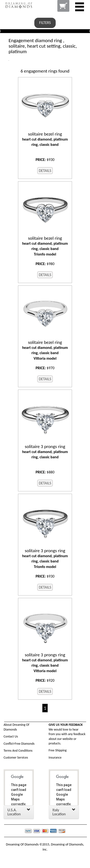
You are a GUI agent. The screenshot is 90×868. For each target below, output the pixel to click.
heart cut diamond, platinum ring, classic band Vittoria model (45, 350)
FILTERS (45, 23)
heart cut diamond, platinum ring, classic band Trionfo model (45, 246)
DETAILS (45, 171)
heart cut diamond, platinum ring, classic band (45, 139)
